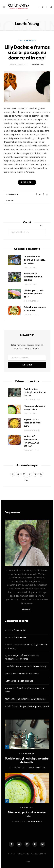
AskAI (7, 699)
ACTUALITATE (27, 807)
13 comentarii (37, 64)
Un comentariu (35, 821)
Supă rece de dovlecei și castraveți (30, 666)
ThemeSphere (22, 854)
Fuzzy (7, 681)
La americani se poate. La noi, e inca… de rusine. (35, 260)
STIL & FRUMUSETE (28, 40)
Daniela (8, 666)
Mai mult (27, 609)
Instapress (9, 688)
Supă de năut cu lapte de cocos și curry (32, 423)
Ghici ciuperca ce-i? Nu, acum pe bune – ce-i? (34, 294)
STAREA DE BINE (27, 754)
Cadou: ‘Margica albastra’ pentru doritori (30, 706)
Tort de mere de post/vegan (26, 674)
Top (27, 862)
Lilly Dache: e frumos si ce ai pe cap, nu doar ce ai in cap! (27, 52)
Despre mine (20, 630)
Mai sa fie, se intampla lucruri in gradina (33, 277)
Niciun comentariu (37, 767)
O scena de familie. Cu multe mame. (29, 699)
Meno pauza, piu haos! (23, 681)
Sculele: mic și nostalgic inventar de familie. (35, 392)
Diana (7, 674)
